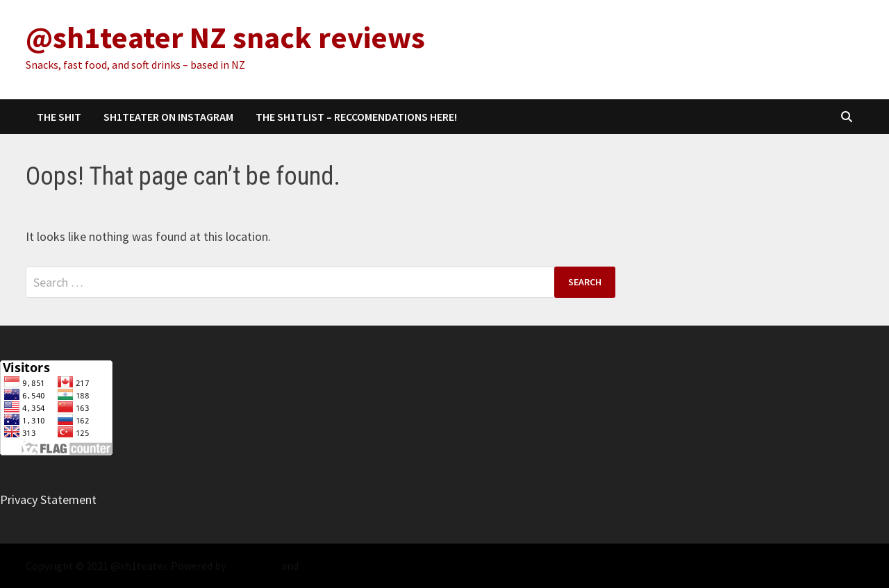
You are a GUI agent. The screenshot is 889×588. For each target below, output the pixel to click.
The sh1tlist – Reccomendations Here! (356, 117)
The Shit (59, 117)
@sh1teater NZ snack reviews (225, 37)
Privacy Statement (48, 499)
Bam (312, 566)
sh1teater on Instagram (168, 117)
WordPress (254, 566)
